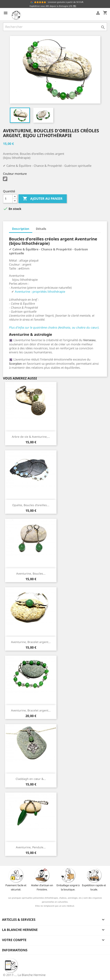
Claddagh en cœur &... (31, 779)
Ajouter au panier (43, 199)
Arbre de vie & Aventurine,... (31, 437)
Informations (15, 950)
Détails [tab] (41, 229)
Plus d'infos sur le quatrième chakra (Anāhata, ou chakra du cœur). (54, 327)
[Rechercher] (55, 27)
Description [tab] (21, 229)
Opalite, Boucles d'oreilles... (31, 505)
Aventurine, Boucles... (31, 573)
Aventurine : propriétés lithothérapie (40, 291)
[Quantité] (8, 199)
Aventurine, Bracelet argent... (31, 642)
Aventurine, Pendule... (31, 847)
